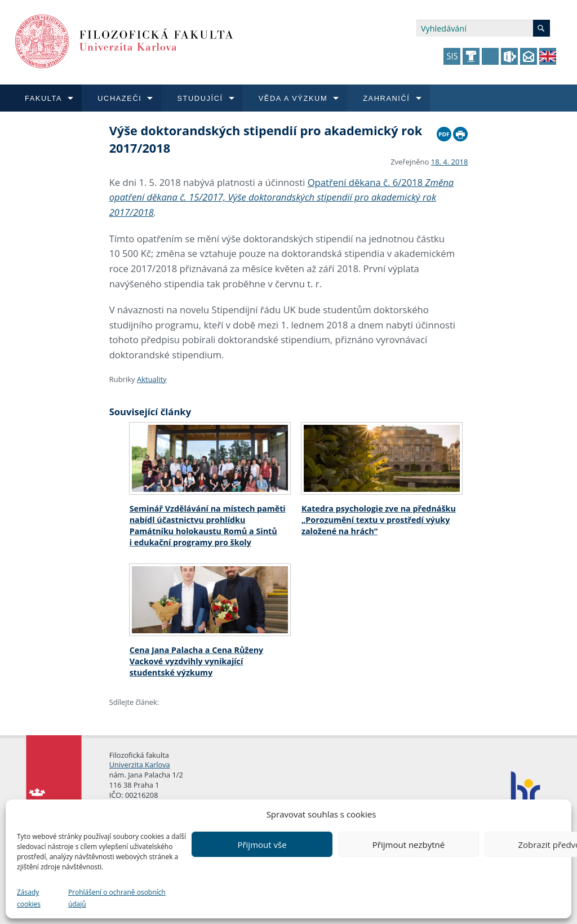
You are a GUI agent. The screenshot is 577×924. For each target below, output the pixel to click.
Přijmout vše (262, 845)
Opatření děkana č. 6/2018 (282, 197)
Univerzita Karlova (140, 765)
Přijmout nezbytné (409, 845)
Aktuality (152, 379)
